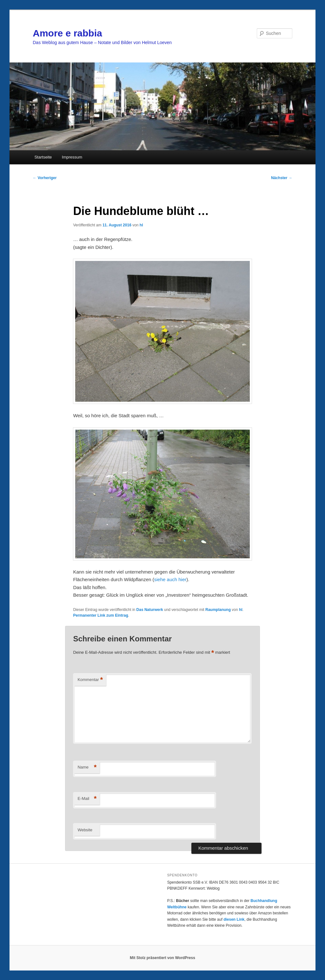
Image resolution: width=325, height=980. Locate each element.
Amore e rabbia (67, 33)
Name (87, 767)
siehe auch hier (170, 579)
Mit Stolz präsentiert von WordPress (162, 958)
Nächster (282, 178)
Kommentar (90, 680)
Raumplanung (218, 610)
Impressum (72, 157)
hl (141, 225)
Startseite (43, 157)
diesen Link (234, 919)
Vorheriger (45, 178)
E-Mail (87, 799)
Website (85, 830)
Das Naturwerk (150, 610)
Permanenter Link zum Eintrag (100, 615)
